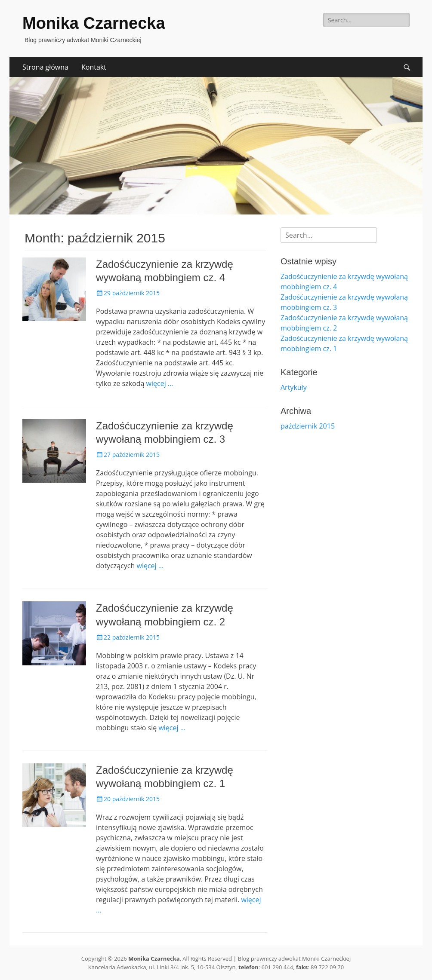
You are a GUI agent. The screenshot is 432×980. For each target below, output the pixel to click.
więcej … (160, 383)
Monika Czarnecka (94, 23)
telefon (248, 967)
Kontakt (94, 67)
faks (302, 967)
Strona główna (45, 67)
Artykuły (294, 387)
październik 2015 (308, 426)
